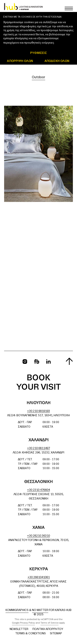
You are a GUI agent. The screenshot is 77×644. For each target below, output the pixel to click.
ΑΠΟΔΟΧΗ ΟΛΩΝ (57, 61)
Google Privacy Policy (23, 623)
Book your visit (39, 383)
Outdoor (38, 77)
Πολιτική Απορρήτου (48, 629)
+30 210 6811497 (38, 448)
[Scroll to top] (69, 361)
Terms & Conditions (30, 634)
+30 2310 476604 (38, 490)
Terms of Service (49, 623)
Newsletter (19, 629)
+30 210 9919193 (38, 411)
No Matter (40, 610)
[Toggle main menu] (69, 8)
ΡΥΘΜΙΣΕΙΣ (38, 53)
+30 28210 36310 (38, 536)
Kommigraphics (17, 610)
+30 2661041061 (39, 577)
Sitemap (56, 634)
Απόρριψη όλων (20, 61)
